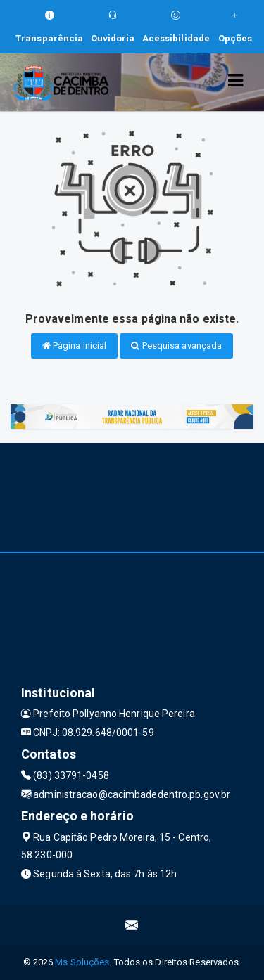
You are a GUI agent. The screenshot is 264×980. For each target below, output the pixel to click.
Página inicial (75, 346)
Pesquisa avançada (176, 346)
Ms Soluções (82, 962)
